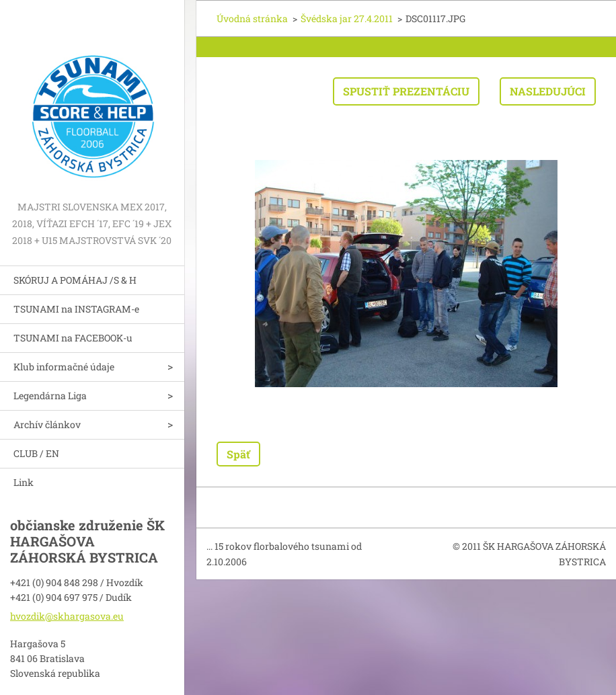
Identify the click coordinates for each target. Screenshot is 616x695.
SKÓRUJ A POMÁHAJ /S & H (75, 280)
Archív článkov (47, 424)
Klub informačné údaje (64, 367)
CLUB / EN (36, 453)
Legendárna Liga (50, 396)
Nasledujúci (548, 91)
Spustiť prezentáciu (406, 91)
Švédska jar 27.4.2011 (347, 18)
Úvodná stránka (252, 18)
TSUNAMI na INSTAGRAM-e (76, 309)
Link (24, 482)
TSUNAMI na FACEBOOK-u (73, 338)
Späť (238, 454)
